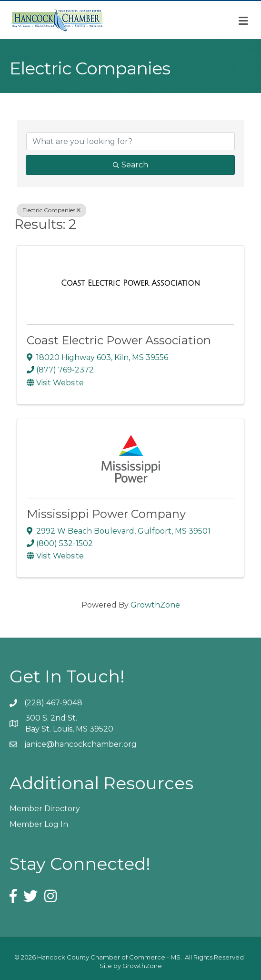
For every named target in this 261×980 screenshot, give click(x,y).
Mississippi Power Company (106, 514)
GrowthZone (155, 605)
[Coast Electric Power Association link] (130, 283)
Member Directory (45, 809)
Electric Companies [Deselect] (51, 210)
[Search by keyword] (130, 141)
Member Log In (39, 824)
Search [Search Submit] (130, 165)
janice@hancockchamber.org (80, 744)
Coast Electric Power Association (119, 340)
